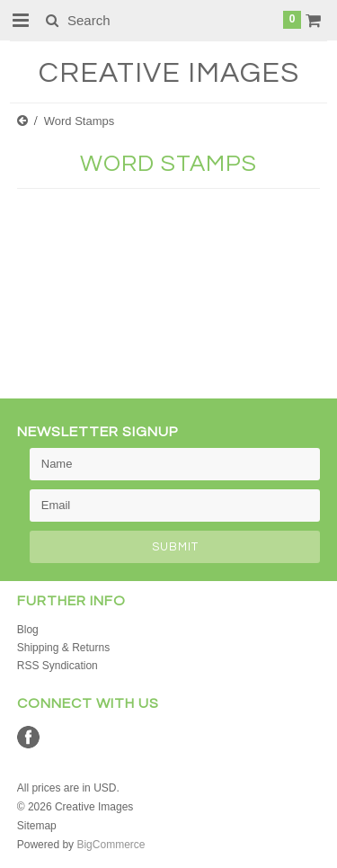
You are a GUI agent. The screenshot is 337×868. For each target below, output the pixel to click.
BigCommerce (111, 845)
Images (169, 73)
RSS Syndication (58, 666)
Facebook (28, 737)
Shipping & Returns (63, 648)
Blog (28, 630)
